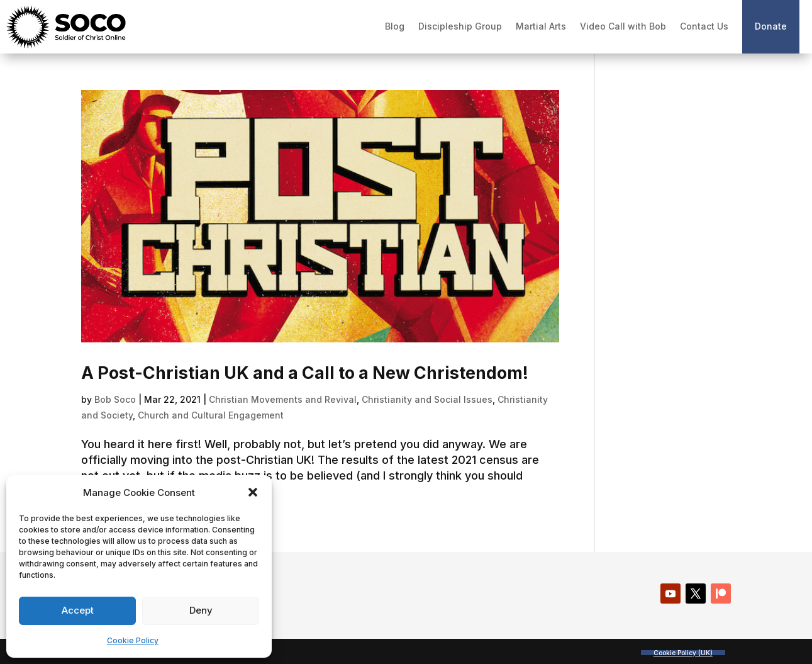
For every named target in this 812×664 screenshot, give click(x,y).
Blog (395, 26)
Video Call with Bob (623, 26)
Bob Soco (115, 399)
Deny (201, 610)
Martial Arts (541, 26)
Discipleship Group (460, 26)
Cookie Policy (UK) (683, 653)
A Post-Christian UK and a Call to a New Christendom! (305, 373)
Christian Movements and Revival (283, 399)
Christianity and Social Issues (427, 399)
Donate (771, 26)
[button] (253, 492)
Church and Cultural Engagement (211, 415)
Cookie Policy (133, 640)
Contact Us (704, 26)
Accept (78, 610)
